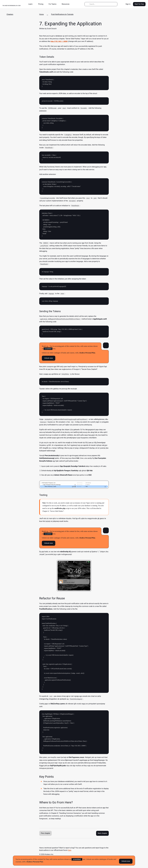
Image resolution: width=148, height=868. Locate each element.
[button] (31, 4)
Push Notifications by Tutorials (62, 14)
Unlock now (126, 861)
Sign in (128, 4)
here (70, 850)
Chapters (10, 14)
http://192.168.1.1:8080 (60, 41)
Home (41, 14)
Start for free (139, 4)
